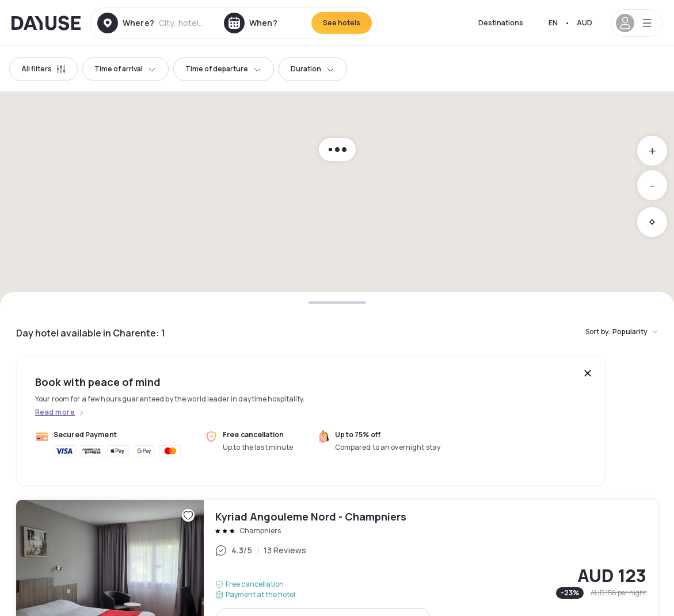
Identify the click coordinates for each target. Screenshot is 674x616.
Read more (55, 412)
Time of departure (224, 69)
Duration (313, 69)
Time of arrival (125, 69)
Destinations (501, 23)
